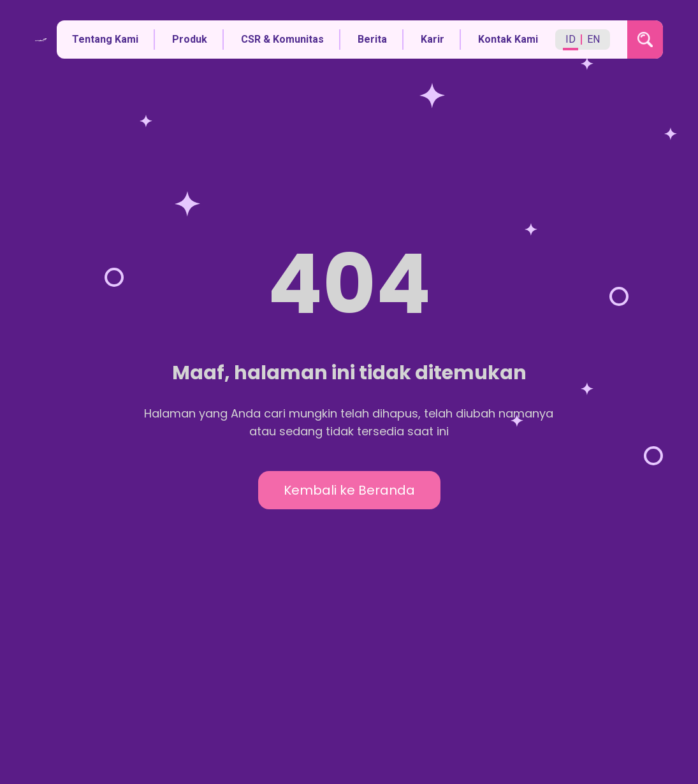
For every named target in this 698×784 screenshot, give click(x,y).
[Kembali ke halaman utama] (41, 40)
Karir (433, 39)
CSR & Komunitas (282, 39)
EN (593, 39)
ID (571, 39)
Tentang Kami (105, 39)
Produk (190, 39)
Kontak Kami (508, 39)
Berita (372, 39)
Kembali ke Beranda (349, 490)
